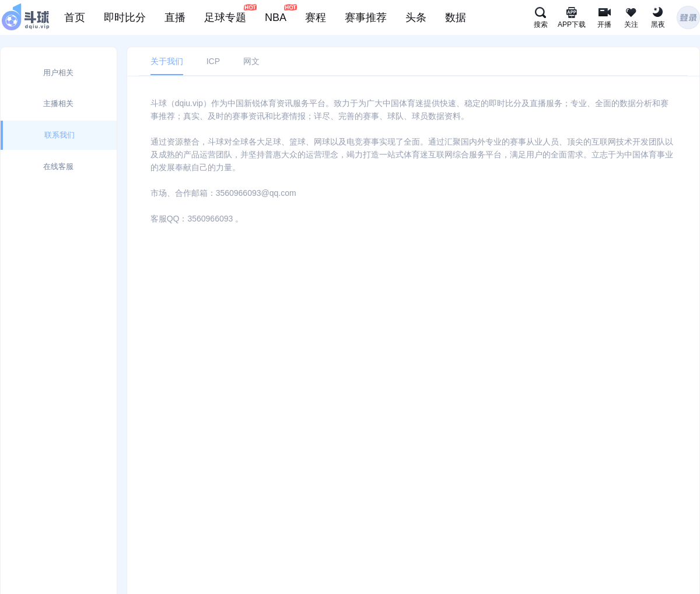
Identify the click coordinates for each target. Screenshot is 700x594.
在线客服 (58, 166)
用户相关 (58, 73)
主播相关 (58, 103)
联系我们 (60, 135)
